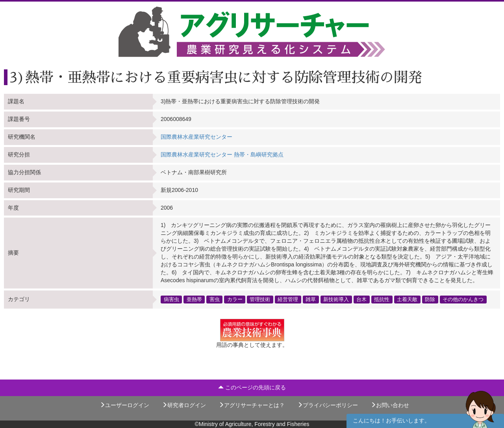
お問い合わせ (390, 405)
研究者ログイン (184, 405)
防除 (430, 299)
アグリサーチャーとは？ (252, 405)
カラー (235, 299)
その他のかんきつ (463, 299)
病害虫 (171, 299)
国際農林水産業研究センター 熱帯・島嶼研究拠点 (222, 154)
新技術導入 (336, 299)
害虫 (215, 299)
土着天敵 (407, 299)
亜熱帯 (194, 299)
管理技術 (260, 299)
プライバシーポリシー (328, 405)
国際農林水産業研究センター (196, 137)
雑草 (311, 299)
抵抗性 (382, 299)
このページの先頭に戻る (252, 387)
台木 (361, 299)
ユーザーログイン (124, 405)
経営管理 (288, 299)
